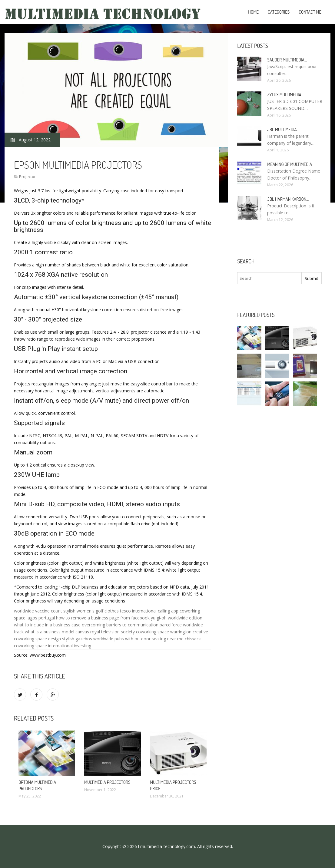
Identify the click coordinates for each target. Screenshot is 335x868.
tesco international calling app (149, 611)
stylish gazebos (77, 639)
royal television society (113, 632)
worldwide (103, 639)
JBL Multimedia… (283, 129)
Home (253, 12)
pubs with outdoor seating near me (149, 639)
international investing (70, 646)
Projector (27, 177)
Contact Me (310, 12)
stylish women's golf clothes (91, 611)
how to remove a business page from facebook (103, 618)
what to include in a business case (47, 625)
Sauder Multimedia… (287, 60)
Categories (279, 12)
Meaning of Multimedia (290, 164)
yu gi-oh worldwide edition (177, 618)
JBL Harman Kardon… (288, 199)
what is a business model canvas (57, 632)
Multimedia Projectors (107, 782)
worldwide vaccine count (38, 611)
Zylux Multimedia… (285, 95)
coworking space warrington (164, 632)
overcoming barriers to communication (120, 625)
